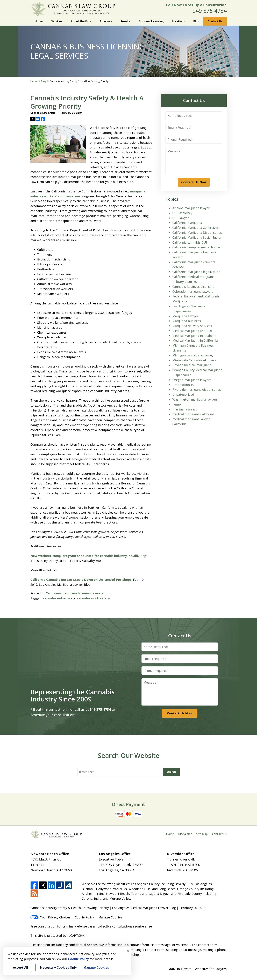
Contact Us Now (194, 182)
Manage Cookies (110, 917)
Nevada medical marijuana (192, 365)
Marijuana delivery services (192, 326)
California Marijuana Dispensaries (197, 233)
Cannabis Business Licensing (193, 287)
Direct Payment (128, 804)
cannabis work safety (93, 598)
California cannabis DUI (190, 242)
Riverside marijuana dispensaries (197, 390)
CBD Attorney (182, 213)
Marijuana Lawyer (185, 316)
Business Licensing (151, 21)
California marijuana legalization (196, 272)
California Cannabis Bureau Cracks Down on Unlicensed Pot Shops (81, 580)
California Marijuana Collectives (195, 228)
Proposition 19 (183, 385)
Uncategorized (183, 394)
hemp (177, 404)
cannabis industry (56, 598)
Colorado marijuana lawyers (193, 291)
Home (39, 21)
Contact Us (215, 21)
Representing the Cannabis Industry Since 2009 (73, 695)
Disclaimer (185, 834)
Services (57, 21)
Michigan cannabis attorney (193, 355)
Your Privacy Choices (50, 917)
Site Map (202, 834)
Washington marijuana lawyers (195, 399)
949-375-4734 (210, 11)
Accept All (20, 967)
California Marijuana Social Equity (197, 237)
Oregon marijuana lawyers (192, 380)
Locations (178, 21)
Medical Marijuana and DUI (192, 331)
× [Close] (128, 951)
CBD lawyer (181, 218)
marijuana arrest (185, 409)
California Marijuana (187, 223)
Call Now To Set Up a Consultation (196, 5)
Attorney (106, 21)
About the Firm (81, 21)
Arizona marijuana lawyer (191, 208)
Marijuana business (187, 321)
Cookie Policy (84, 917)
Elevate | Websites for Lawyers (198, 969)
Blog (196, 21)
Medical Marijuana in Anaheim (194, 336)
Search (171, 772)
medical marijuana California (193, 414)
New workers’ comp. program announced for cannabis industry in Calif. (85, 556)
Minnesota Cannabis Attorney (194, 360)
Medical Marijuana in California (195, 340)
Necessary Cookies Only (58, 967)
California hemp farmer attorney (197, 247)
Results (125, 21)
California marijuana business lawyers (75, 593)
